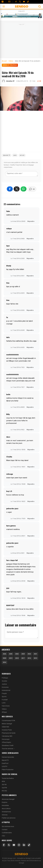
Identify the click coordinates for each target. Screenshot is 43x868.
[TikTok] (29, 845)
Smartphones (6, 812)
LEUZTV (5, 766)
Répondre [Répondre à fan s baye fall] (31, 581)
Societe (4, 681)
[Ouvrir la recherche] (40, 6)
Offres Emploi (6, 742)
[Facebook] (16, 2)
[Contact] (9, 2)
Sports (4, 697)
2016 (29, 658)
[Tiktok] (28, 2)
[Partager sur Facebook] (10, 189)
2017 (23, 658)
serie (15, 155)
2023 (23, 654)
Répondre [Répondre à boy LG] (31, 501)
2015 (35, 658)
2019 (11, 658)
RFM (3, 781)
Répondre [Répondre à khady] (30, 276)
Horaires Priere (7, 730)
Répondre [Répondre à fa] (30, 330)
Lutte (4, 703)
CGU (3, 836)
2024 (17, 654)
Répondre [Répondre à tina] (30, 293)
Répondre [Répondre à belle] (30, 407)
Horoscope (6, 739)
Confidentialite (7, 833)
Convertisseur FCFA (8, 721)
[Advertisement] (22, 41)
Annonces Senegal (8, 799)
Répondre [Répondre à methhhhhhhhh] (30, 367)
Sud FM (4, 788)
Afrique (4, 712)
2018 (17, 658)
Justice (4, 684)
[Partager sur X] (17, 189)
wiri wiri (22, 155)
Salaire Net (5, 727)
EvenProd (5, 763)
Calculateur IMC (7, 736)
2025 (11, 654)
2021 (35, 654)
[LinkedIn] (24, 845)
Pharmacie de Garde (9, 733)
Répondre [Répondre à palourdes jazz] (31, 519)
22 (39, 81)
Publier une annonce (9, 818)
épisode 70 (7, 155)
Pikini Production (8, 770)
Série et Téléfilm (10, 65)
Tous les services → (8, 749)
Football (5, 700)
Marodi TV (5, 760)
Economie (5, 687)
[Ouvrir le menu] (4, 6)
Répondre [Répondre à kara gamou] (31, 536)
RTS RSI (4, 791)
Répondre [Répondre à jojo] (31, 598)
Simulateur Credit (8, 745)
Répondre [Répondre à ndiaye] (30, 239)
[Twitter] (20, 2)
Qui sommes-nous (8, 826)
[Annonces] (3, 2)
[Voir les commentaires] (32, 189)
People (4, 693)
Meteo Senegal (7, 724)
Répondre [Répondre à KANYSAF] (31, 615)
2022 (29, 654)
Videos (4, 709)
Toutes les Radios (8, 778)
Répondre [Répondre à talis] (30, 347)
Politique (5, 678)
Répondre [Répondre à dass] (31, 450)
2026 (4, 654)
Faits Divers (6, 706)
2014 (4, 662)
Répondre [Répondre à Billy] (30, 430)
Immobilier (5, 805)
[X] (9, 845)
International (6, 690)
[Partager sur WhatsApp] (24, 189)
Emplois (5, 802)
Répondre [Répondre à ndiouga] (31, 484)
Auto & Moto (6, 809)
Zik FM (4, 785)
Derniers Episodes (8, 757)
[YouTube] (24, 2)
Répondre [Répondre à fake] (31, 221)
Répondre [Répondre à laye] (30, 258)
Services (5, 815)
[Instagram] (19, 845)
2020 (4, 658)
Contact (5, 830)
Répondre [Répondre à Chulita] (31, 467)
